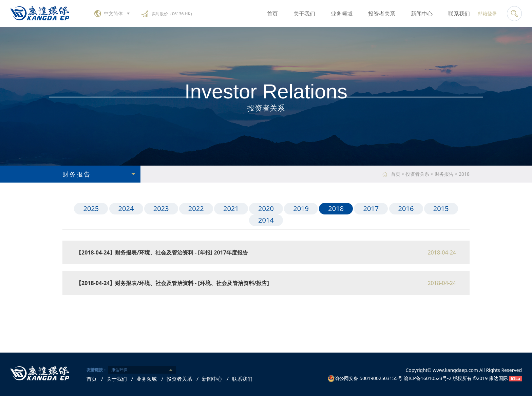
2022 (196, 209)
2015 (441, 209)
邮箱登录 (487, 13)
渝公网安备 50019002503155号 (365, 378)
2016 (406, 209)
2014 (266, 220)
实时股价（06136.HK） (173, 14)
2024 (126, 209)
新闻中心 (422, 14)
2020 (266, 209)
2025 (91, 209)
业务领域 (342, 14)
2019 (301, 209)
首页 (272, 14)
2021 (231, 209)
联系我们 (459, 14)
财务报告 (444, 174)
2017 (371, 209)
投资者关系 (382, 14)
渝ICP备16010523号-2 (428, 378)
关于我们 (304, 14)
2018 (464, 174)
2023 (161, 209)
